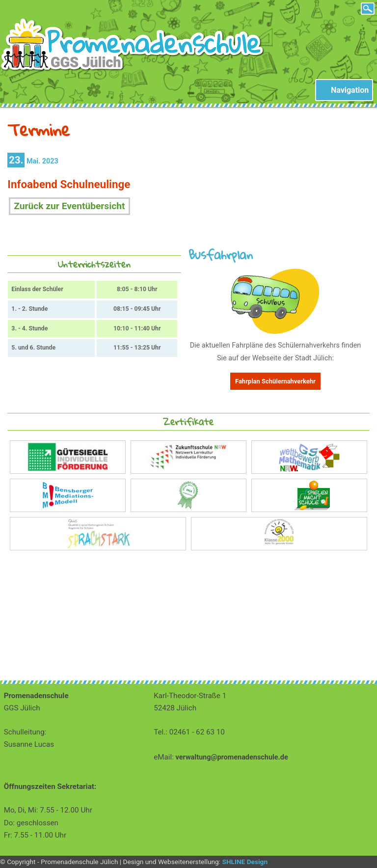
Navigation (350, 90)
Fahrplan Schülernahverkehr (275, 381)
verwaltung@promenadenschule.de (232, 757)
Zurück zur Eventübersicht (69, 206)
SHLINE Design (245, 862)
